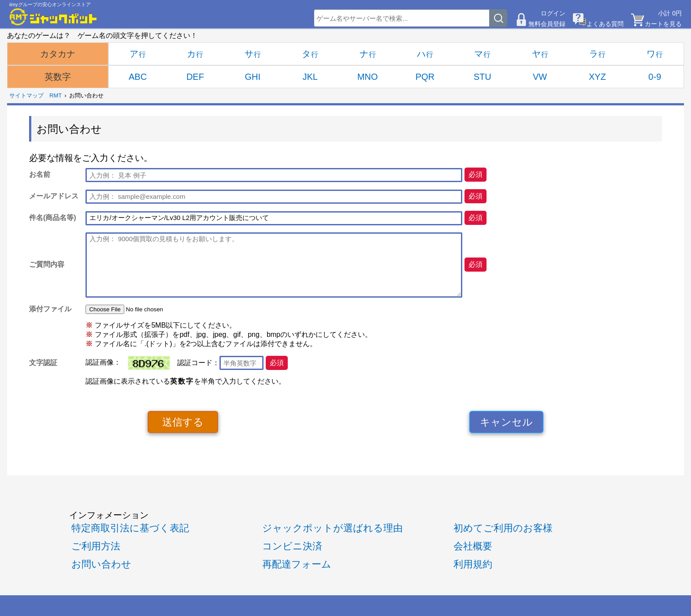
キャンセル (506, 422)
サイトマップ (26, 95)
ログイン (553, 13)
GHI (253, 77)
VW (540, 77)
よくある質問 (605, 24)
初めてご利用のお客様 (503, 528)
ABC (138, 77)
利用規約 (473, 564)
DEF (195, 77)
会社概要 (473, 546)
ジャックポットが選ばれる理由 (332, 528)
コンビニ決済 (292, 546)
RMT (56, 95)
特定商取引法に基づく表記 (130, 528)
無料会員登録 (547, 24)
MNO (368, 77)
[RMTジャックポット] (53, 17)
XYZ (597, 77)
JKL (310, 77)
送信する (183, 422)
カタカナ (58, 54)
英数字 (58, 77)
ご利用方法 (96, 546)
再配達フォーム (297, 564)
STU (483, 77)
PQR (425, 77)
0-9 (655, 77)
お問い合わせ (101, 564)
